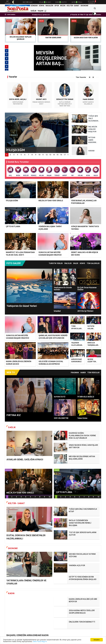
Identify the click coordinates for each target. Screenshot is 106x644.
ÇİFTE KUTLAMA (13, 226)
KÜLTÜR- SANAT (73, 6)
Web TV (82, 15)
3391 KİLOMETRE (61, 418)
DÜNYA (42, 6)
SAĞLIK (33, 11)
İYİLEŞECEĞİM (12, 201)
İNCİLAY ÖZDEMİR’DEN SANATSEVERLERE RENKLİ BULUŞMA (80, 528)
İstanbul (57, 311)
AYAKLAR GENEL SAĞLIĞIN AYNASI (25, 469)
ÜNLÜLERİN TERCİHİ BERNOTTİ (82, 613)
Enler (76, 263)
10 (49, 504)
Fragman (75, 373)
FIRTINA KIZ (14, 415)
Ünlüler (68, 263)
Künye (82, 263)
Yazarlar (74, 15)
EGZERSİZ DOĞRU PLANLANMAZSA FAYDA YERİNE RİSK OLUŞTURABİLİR (82, 436)
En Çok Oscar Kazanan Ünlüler (87, 289)
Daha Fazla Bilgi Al (40, 641)
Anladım (97, 640)
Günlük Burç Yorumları (18, 162)
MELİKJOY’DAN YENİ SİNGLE (51, 201)
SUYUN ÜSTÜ (60, 397)
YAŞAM (40, 11)
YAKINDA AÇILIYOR (77, 567)
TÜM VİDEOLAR (93, 373)
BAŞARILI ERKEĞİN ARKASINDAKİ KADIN (27, 597)
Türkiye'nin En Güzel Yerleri (22, 306)
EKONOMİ (84, 6)
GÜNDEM (34, 6)
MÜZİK (63, 6)
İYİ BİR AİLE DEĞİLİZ (86, 397)
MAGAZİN (49, 6)
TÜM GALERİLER (93, 263)
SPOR (57, 6)
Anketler (97, 15)
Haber (83, 373)
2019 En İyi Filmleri (85, 311)
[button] (90, 77)
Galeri (90, 15)
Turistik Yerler (56, 263)
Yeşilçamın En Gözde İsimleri (63, 289)
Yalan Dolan (82, 418)
